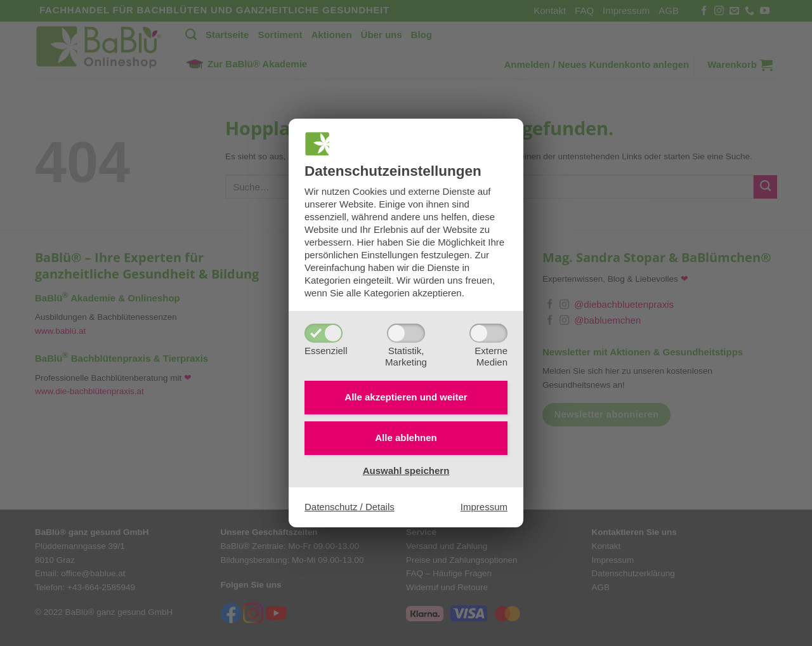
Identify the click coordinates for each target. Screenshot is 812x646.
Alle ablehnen (406, 438)
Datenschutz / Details (350, 507)
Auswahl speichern (406, 471)
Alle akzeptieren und (406, 397)
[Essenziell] (324, 333)
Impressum (484, 507)
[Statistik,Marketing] (406, 333)
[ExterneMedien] (488, 333)
